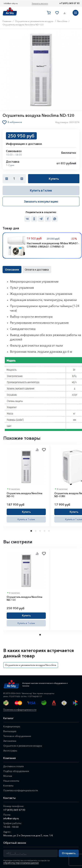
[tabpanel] (26, 485)
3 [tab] (40, 530)
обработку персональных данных (20, 862)
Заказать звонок (40, 3)
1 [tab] (32, 530)
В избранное (15, 122)
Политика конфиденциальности (19, 709)
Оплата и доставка (35, 269)
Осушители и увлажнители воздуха (23, 745)
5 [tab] (49, 530)
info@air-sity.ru (11, 3)
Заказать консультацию (41, 201)
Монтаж (8, 775)
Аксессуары (10, 749)
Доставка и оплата (14, 765)
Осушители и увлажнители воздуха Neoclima (29, 664)
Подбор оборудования (17, 770)
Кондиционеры (12, 725)
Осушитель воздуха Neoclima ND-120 (24, 598)
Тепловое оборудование (18, 735)
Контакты (9, 784)
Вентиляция (10, 730)
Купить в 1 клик (41, 190)
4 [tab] (45, 530)
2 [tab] (36, 530)
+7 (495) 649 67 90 (69, 3)
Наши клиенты (12, 780)
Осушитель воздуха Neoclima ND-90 (24, 494)
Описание (12, 269)
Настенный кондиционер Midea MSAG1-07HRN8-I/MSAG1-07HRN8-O (53, 245)
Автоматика (10, 740)
